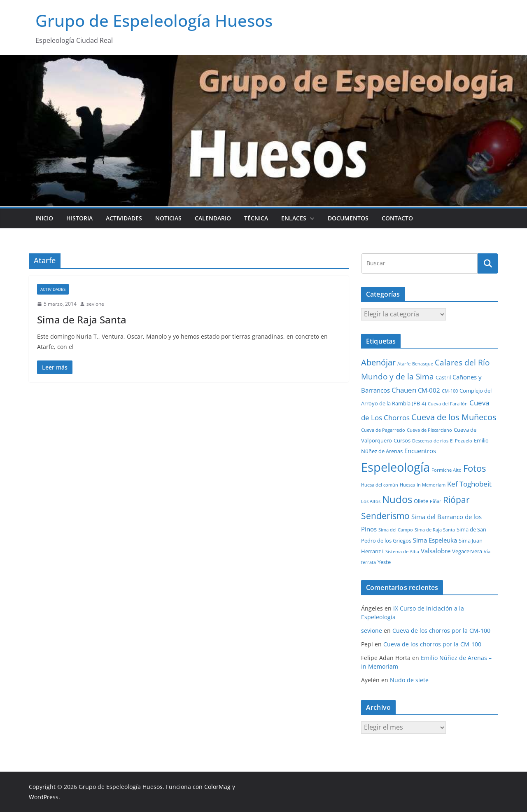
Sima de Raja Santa (82, 319)
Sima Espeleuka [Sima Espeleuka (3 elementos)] (435, 540)
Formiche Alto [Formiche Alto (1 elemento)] (447, 470)
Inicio (44, 218)
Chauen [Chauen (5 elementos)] (404, 390)
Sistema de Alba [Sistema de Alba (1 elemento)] (402, 552)
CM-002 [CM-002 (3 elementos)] (429, 390)
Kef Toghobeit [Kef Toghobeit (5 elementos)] (469, 484)
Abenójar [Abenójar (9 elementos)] (378, 362)
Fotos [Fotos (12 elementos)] (475, 468)
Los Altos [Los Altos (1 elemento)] (371, 501)
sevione (95, 304)
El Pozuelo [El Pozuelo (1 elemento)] (461, 441)
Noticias (168, 218)
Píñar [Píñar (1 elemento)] (436, 501)
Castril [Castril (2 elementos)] (443, 377)
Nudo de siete (409, 680)
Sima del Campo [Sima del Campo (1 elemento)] (396, 530)
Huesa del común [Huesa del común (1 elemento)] (380, 485)
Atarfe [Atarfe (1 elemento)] (404, 364)
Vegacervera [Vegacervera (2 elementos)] (467, 551)
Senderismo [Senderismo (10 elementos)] (385, 516)
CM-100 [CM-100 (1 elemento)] (450, 391)
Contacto (397, 218)
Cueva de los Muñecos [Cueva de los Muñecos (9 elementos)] (454, 417)
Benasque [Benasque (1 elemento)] (423, 364)
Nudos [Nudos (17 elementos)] (397, 499)
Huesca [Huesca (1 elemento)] (407, 485)
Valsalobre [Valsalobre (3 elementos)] (436, 551)
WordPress (44, 797)
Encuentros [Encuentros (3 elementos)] (420, 451)
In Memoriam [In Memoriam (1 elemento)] (431, 485)
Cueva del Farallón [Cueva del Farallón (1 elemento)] (448, 404)
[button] (310, 218)
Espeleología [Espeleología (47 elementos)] (395, 467)
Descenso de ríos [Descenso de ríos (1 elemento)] (430, 441)
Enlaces (294, 218)
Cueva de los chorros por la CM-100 (441, 631)
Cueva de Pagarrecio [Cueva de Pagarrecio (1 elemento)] (383, 430)
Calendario (213, 218)
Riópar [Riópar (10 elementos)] (456, 500)
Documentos (348, 218)
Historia (79, 218)
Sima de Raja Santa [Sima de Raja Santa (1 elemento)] (435, 530)
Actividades (124, 218)
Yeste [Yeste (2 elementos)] (384, 562)
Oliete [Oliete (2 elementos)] (421, 501)
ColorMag (217, 787)
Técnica (256, 218)
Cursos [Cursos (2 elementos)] (402, 440)
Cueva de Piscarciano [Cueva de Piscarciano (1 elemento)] (429, 430)
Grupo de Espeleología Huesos (154, 20)
